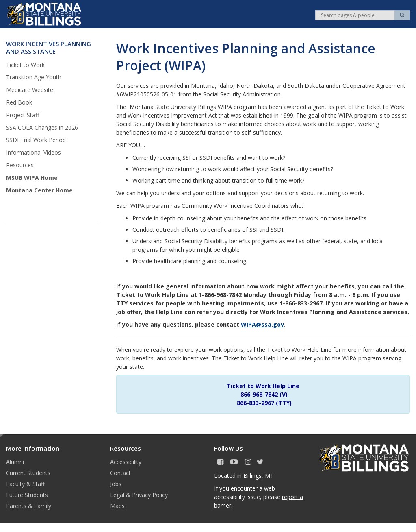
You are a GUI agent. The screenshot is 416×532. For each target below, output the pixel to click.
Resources (20, 165)
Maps (117, 506)
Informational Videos (34, 152)
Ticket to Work (25, 65)
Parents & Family (29, 506)
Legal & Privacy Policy (139, 495)
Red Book (19, 102)
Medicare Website (30, 90)
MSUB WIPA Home (32, 178)
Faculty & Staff (25, 484)
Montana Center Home (39, 190)
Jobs (116, 484)
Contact (120, 473)
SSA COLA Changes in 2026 (42, 128)
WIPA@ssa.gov (262, 324)
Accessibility (126, 462)
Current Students (28, 473)
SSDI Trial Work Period (36, 140)
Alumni (15, 462)
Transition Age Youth (34, 77)
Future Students (27, 495)
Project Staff (23, 115)
